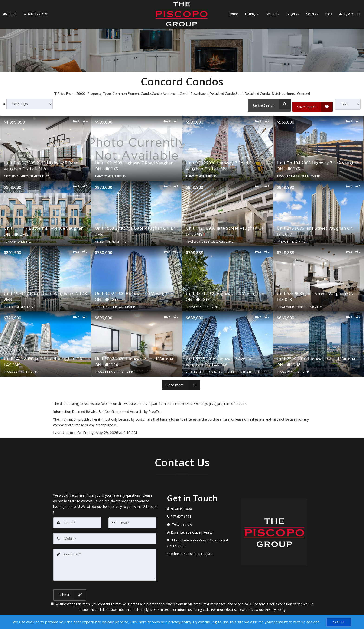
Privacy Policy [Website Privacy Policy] (275, 605)
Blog (329, 16)
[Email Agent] (12, 16)
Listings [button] (252, 16)
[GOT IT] (339, 622)
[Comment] (105, 561)
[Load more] (181, 384)
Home (233, 16)
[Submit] (70, 590)
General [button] (273, 16)
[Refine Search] (268, 104)
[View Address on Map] (200, 542)
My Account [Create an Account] (350, 16)
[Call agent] (35, 16)
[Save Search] (313, 104)
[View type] (348, 104)
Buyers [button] (293, 16)
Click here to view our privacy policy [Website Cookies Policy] (161, 622)
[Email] (133, 521)
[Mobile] (105, 537)
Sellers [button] (312, 16)
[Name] (77, 521)
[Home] (179, 9)
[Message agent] (200, 523)
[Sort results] (29, 104)
